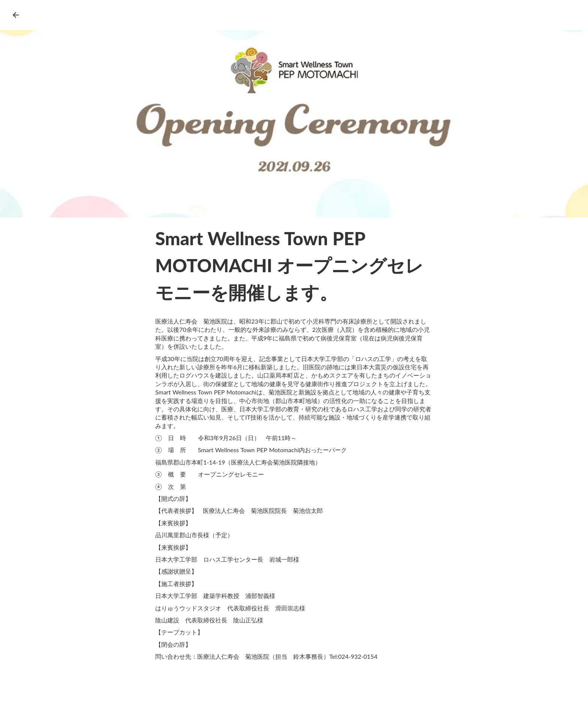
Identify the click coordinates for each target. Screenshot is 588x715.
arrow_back (16, 15)
